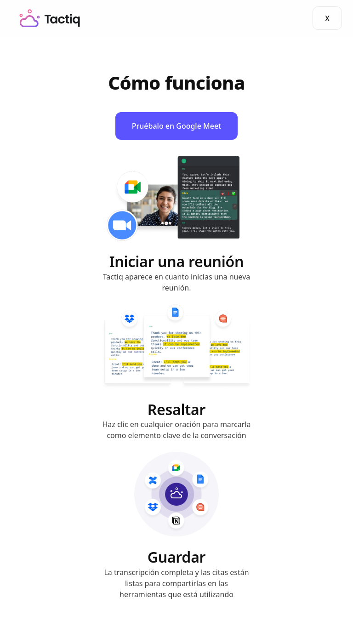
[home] (50, 18)
